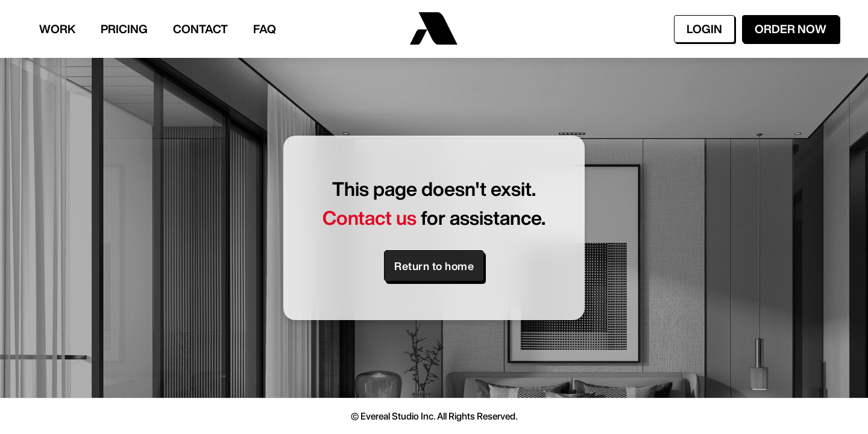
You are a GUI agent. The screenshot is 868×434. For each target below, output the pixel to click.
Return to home (434, 266)
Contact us (370, 218)
